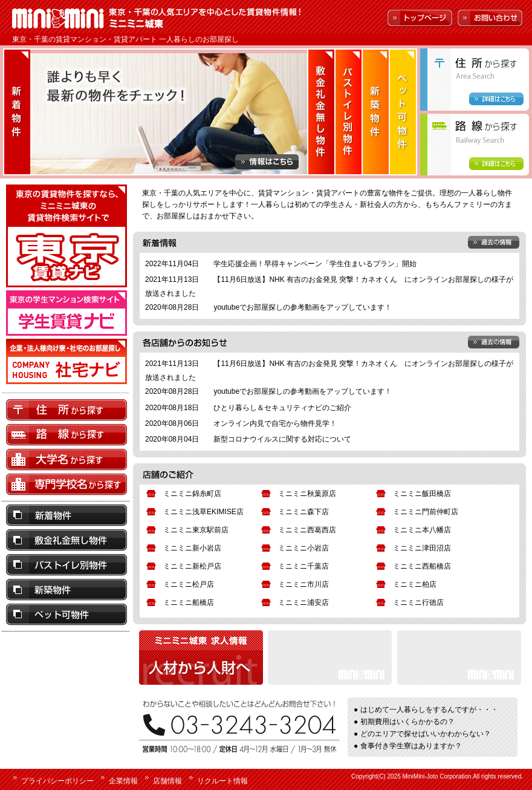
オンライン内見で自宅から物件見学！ (275, 423)
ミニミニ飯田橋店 (422, 494)
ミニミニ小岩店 (303, 548)
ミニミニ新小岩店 (192, 548)
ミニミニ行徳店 (418, 602)
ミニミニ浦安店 (303, 602)
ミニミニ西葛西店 (307, 530)
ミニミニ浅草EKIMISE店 (203, 512)
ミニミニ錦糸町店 (192, 494)
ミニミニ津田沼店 (422, 548)
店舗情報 (167, 781)
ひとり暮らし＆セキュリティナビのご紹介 (282, 408)
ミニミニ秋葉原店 (307, 494)
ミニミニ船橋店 (189, 602)
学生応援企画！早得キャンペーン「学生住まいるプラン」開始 (315, 264)
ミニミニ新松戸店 (192, 566)
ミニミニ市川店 (303, 584)
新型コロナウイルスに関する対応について (282, 439)
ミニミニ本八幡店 (422, 530)
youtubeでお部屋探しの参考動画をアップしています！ (303, 307)
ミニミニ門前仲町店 (426, 512)
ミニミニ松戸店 (189, 584)
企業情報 (123, 781)
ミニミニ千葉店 (303, 566)
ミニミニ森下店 (303, 512)
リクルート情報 (222, 781)
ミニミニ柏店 (415, 584)
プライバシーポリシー (57, 781)
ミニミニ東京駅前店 (196, 530)
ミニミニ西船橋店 (422, 566)
